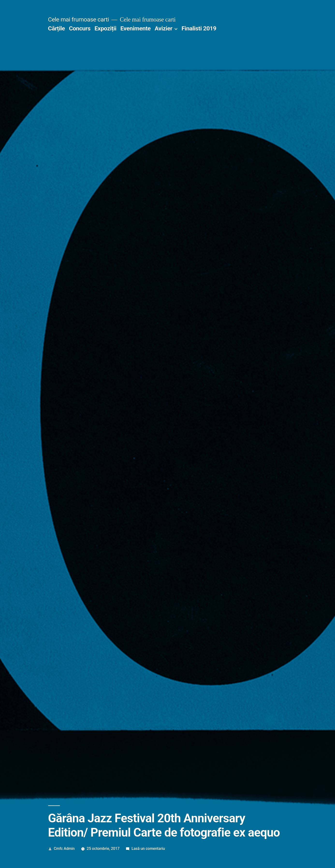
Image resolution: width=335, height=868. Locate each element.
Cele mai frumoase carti (79, 19)
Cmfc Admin (64, 849)
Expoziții (105, 28)
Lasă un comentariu (148, 849)
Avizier (164, 28)
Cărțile (57, 28)
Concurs (80, 28)
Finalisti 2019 (199, 28)
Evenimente (135, 28)
